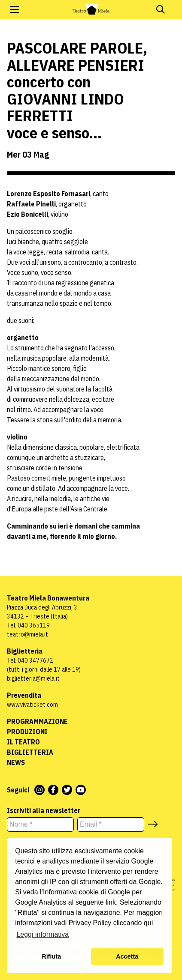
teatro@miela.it (27, 634)
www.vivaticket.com (32, 705)
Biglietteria (30, 752)
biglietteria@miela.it (33, 678)
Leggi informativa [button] (42, 934)
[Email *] (111, 825)
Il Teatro (23, 742)
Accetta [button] (127, 956)
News (16, 762)
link (111, 902)
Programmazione (37, 721)
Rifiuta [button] (51, 956)
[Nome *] (40, 825)
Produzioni (27, 732)
